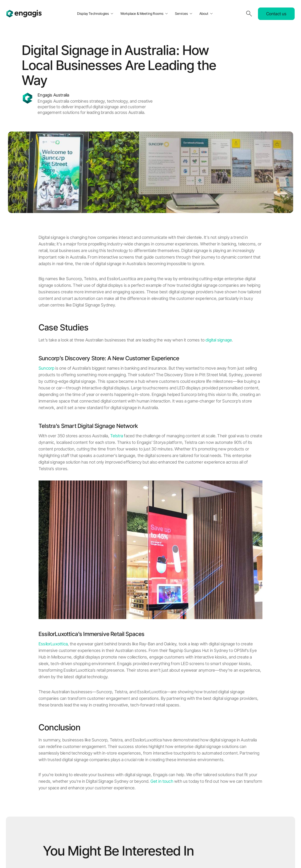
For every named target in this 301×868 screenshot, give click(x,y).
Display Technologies (93, 14)
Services (181, 14)
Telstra (117, 436)
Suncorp (46, 368)
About (204, 14)
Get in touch (162, 781)
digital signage (219, 340)
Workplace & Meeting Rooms (142, 14)
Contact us (276, 14)
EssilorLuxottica (53, 644)
